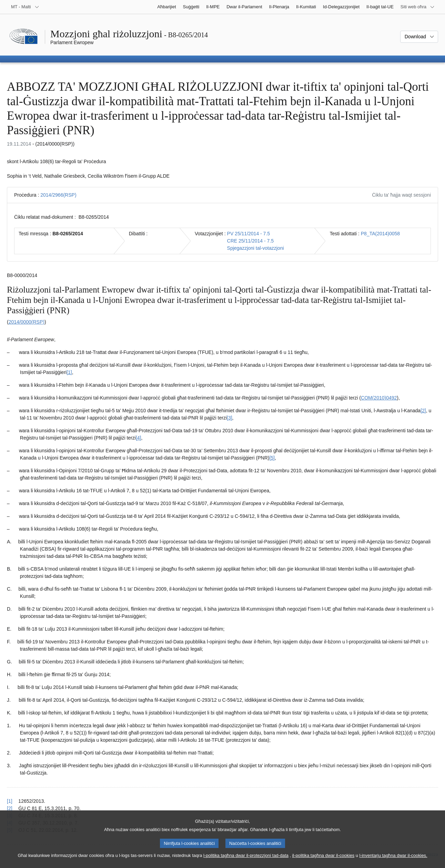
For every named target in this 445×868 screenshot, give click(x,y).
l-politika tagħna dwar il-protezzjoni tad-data (246, 861)
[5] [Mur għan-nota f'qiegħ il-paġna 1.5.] (272, 458)
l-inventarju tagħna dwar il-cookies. (393, 861)
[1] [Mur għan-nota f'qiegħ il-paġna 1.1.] (69, 372)
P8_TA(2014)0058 (380, 234)
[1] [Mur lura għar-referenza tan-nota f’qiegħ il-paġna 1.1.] (10, 801)
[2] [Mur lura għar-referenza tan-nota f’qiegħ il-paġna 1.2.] (10, 808)
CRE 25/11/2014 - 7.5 (250, 241)
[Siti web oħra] (418, 7)
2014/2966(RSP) (58, 195)
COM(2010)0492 (379, 398)
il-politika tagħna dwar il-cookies (323, 861)
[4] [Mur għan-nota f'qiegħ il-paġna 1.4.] (139, 438)
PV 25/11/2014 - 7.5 (249, 234)
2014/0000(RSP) (27, 322)
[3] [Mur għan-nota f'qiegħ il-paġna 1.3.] (230, 418)
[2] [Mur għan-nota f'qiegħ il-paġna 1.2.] (423, 411)
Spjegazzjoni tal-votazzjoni (256, 248)
